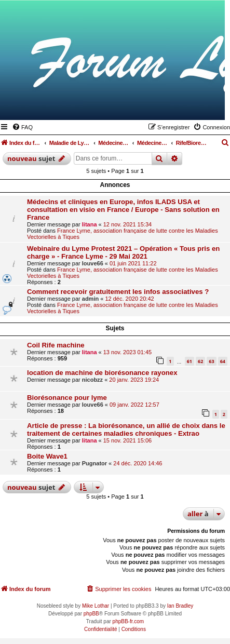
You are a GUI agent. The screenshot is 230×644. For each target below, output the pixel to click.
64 (223, 361)
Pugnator (94, 463)
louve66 (93, 263)
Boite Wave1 (47, 456)
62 (200, 361)
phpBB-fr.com (128, 621)
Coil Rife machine (56, 345)
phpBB (91, 614)
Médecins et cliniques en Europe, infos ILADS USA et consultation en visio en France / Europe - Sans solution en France (123, 210)
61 (190, 361)
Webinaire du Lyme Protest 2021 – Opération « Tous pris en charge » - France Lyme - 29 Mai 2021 (123, 252)
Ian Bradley (180, 606)
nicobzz (92, 380)
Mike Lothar (96, 606)
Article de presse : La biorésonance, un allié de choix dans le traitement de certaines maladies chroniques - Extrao (126, 430)
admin (90, 299)
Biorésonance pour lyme (67, 398)
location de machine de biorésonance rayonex (102, 373)
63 (211, 361)
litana (90, 224)
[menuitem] (22, 127)
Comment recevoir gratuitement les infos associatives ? (118, 292)
